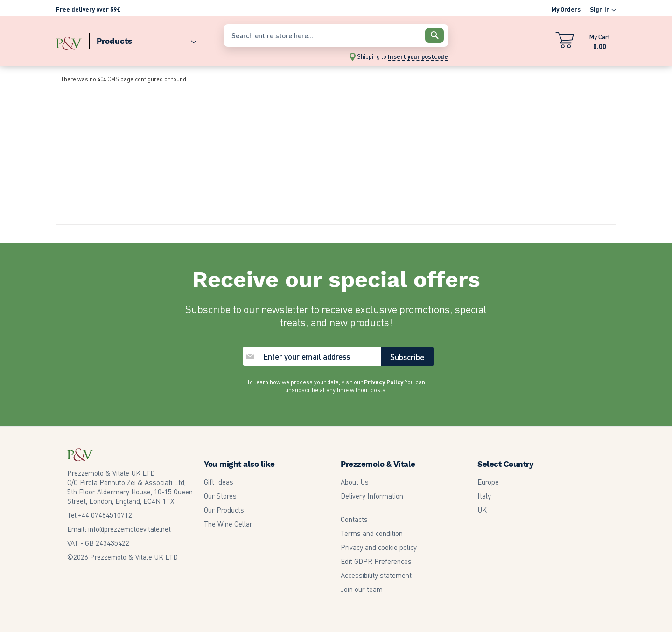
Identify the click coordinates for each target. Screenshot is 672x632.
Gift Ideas (219, 482)
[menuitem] (143, 39)
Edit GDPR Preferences (376, 561)
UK (482, 510)
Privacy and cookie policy (379, 547)
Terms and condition (372, 533)
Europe (488, 482)
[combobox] (336, 35)
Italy (484, 496)
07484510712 (105, 515)
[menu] (135, 39)
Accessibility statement (376, 575)
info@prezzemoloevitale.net (129, 529)
